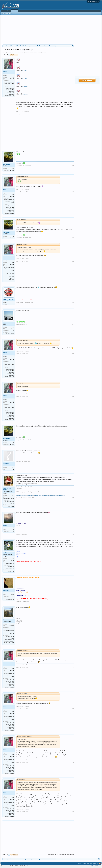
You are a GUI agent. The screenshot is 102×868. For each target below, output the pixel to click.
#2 (73, 166)
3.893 (13, 304)
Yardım (85, 863)
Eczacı (5, 525)
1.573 (13, 468)
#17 (73, 668)
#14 (73, 564)
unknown (25, 71)
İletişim (80, 863)
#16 (73, 626)
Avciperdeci (7, 164)
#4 (73, 238)
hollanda (12, 79)
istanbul (12, 329)
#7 (73, 324)
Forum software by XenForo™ (15, 866)
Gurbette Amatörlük (44, 495)
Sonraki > (16, 55)
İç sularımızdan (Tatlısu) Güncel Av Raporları (17, 52)
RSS (100, 863)
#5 (73, 261)
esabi (5, 553)
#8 (73, 354)
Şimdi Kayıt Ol (87, 80)
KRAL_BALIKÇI (8, 300)
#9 (73, 397)
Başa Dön (96, 863)
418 (13, 593)
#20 (73, 812)
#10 (73, 440)
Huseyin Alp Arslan (7, 489)
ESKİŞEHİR (12, 626)
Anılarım (36, 495)
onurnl (34, 52)
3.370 (13, 495)
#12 (73, 498)
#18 (73, 709)
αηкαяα (13, 595)
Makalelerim (30, 495)
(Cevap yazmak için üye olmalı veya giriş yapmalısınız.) (60, 855)
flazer (5, 620)
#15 (73, 602)
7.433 (13, 169)
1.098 (13, 77)
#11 (73, 462)
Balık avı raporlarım (21, 495)
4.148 (13, 624)
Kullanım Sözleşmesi (96, 866)
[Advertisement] (38, 30)
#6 (73, 303)
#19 (73, 763)
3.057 (13, 528)
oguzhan (6, 590)
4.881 (13, 559)
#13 (73, 535)
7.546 (13, 327)
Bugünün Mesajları (7, 13)
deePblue (6, 463)
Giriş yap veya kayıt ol (93, 1)
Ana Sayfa (7, 11)
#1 (73, 114)
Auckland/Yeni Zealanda (9, 498)
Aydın (13, 530)
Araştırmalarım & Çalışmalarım (57, 495)
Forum (14, 11)
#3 (73, 192)
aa (14, 469)
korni (5, 323)
